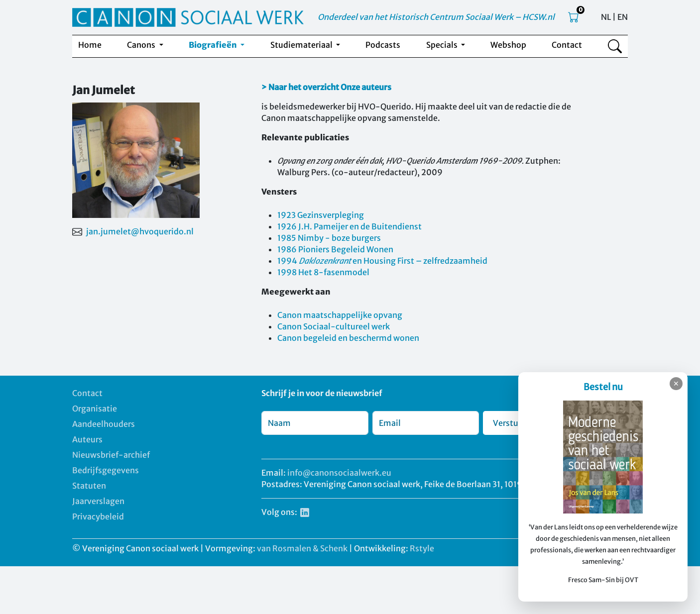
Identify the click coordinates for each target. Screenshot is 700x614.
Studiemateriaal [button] (302, 45)
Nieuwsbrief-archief (111, 455)
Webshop (508, 45)
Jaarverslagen (98, 501)
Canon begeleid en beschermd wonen (348, 338)
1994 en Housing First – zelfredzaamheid (382, 261)
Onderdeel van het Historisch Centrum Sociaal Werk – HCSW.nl (436, 17)
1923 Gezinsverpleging (321, 215)
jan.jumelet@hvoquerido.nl (140, 231)
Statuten (89, 486)
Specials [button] (443, 45)
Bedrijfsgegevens (106, 470)
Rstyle (422, 548)
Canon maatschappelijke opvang (340, 315)
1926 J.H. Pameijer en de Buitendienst (350, 226)
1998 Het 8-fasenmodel (323, 272)
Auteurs (87, 439)
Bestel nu (603, 387)
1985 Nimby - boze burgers (329, 238)
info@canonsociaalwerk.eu (339, 473)
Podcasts (383, 45)
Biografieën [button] (214, 45)
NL (606, 17)
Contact (567, 45)
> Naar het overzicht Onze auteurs (326, 87)
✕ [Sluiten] (676, 384)
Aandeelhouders (104, 424)
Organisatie (95, 409)
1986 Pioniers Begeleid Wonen (335, 249)
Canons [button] (142, 45)
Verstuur (510, 423)
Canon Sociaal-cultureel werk (334, 326)
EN (623, 17)
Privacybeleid (98, 516)
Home (90, 45)
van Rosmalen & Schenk (302, 548)
